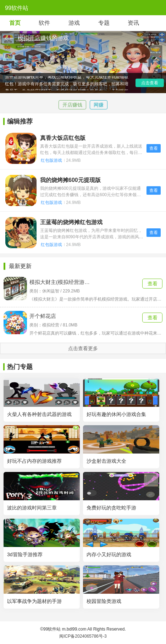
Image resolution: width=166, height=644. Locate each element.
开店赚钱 (72, 105)
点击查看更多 (83, 348)
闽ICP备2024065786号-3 (83, 636)
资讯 (133, 23)
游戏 (74, 23)
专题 (104, 23)
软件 (44, 23)
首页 (15, 23)
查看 (154, 148)
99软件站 (17, 8)
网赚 (99, 105)
